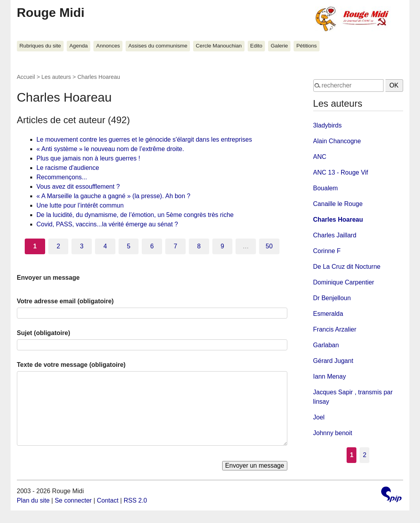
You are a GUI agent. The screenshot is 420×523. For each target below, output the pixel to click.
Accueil (26, 77)
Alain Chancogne (337, 141)
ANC (320, 157)
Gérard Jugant (333, 361)
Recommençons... (62, 177)
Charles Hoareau (338, 220)
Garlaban (326, 345)
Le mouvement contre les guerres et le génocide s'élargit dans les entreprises (144, 139)
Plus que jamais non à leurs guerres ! (88, 158)
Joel (319, 417)
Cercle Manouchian (219, 46)
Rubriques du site (40, 46)
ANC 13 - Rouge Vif (341, 172)
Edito (256, 46)
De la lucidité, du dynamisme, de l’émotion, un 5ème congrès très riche (135, 215)
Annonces (108, 46)
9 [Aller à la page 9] (222, 246)
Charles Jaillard (335, 235)
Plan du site (33, 500)
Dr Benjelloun (332, 298)
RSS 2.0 (135, 500)
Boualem (326, 188)
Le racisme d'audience (68, 168)
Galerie (279, 46)
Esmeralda (328, 314)
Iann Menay (330, 376)
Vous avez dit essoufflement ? (78, 187)
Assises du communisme (158, 46)
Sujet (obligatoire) (44, 333)
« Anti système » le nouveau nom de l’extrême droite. (110, 149)
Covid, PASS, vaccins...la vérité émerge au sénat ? (107, 224)
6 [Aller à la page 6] (152, 246)
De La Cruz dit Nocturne (347, 267)
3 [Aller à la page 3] (82, 246)
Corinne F (327, 251)
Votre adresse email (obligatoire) (65, 301)
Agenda (79, 46)
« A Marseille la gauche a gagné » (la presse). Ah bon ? (113, 196)
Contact (108, 500)
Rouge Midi (51, 13)
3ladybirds (328, 125)
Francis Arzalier (335, 329)
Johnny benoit (333, 433)
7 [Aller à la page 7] (176, 246)
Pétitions (307, 46)
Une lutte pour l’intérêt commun (80, 205)
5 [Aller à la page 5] (129, 246)
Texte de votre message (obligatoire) (71, 365)
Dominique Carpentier (344, 282)
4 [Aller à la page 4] (105, 246)
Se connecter (73, 500)
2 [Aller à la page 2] (58, 246)
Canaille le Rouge (338, 204)
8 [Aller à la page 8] (199, 246)
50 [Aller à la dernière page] (269, 246)
